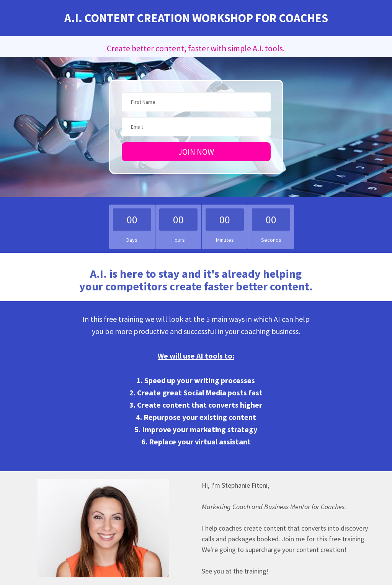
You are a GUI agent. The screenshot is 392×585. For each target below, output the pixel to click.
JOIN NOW (196, 152)
